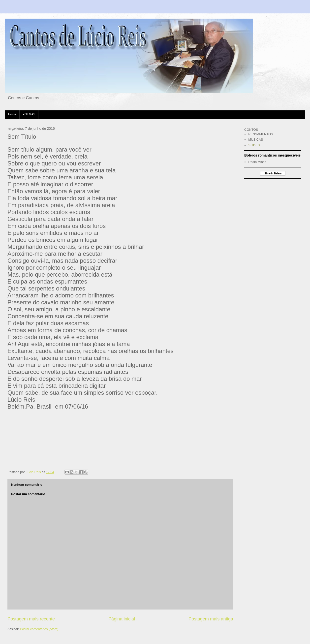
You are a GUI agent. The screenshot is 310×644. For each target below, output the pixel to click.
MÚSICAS (256, 140)
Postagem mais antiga (211, 619)
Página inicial (122, 619)
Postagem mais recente (31, 619)
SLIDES (254, 145)
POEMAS (29, 114)
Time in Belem (273, 174)
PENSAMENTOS (261, 134)
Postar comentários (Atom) (39, 629)
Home (12, 114)
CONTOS (251, 130)
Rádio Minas (257, 162)
